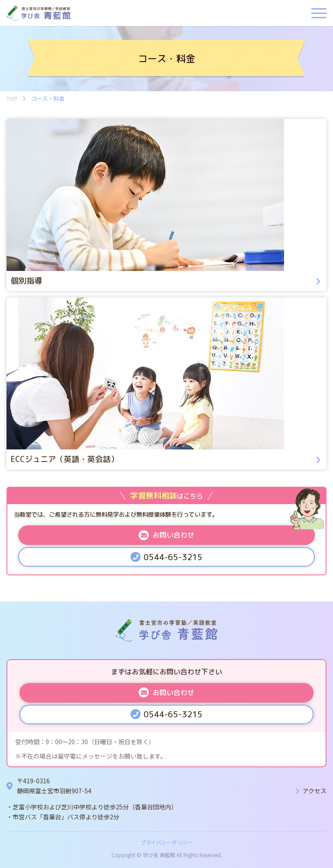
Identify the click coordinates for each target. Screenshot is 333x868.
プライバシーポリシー (166, 842)
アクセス (315, 791)
